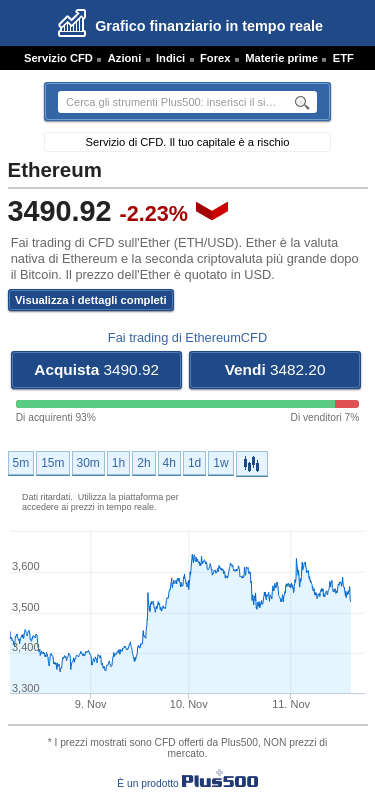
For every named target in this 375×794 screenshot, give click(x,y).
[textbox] (171, 102)
